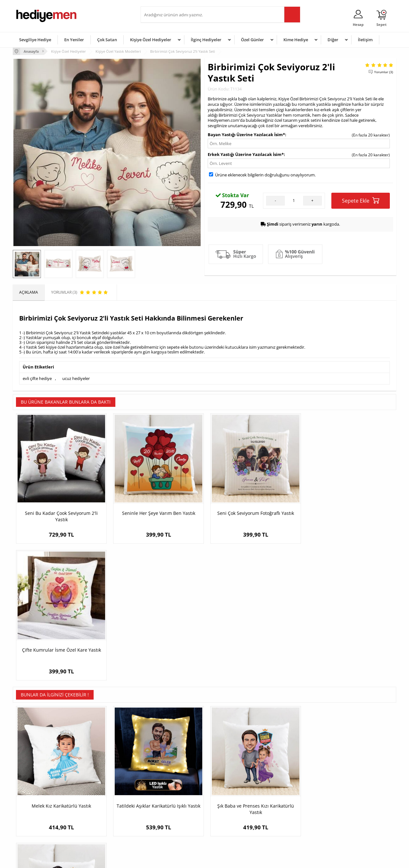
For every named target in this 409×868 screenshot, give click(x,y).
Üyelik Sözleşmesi (32, 794)
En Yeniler (74, 40)
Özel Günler (252, 40)
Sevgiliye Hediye (35, 40)
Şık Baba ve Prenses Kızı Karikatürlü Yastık (252, 670)
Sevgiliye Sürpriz (95, 823)
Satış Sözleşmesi (31, 804)
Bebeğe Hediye (285, 814)
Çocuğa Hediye (285, 804)
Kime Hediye (296, 40)
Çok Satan (107, 40)
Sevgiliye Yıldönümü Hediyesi (170, 833)
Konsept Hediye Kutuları (165, 785)
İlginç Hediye (283, 833)
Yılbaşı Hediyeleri (223, 804)
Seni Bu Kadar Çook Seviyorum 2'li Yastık (61, 515)
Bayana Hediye (285, 794)
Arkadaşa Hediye (287, 823)
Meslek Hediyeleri (96, 833)
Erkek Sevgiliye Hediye (164, 814)
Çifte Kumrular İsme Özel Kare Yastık (348, 512)
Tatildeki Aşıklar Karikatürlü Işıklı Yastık (157, 670)
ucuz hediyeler (76, 378)
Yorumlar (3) (384, 72)
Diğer (333, 40)
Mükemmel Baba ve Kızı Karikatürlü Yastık (348, 670)
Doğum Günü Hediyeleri (229, 794)
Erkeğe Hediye (285, 785)
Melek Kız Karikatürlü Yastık (61, 666)
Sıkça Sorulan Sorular (35, 833)
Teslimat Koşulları (32, 785)
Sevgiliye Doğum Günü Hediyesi (172, 804)
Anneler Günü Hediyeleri (230, 814)
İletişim (365, 40)
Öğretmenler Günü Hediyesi (233, 823)
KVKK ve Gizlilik (29, 823)
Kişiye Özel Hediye (96, 785)
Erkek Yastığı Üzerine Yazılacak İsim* (246, 154)
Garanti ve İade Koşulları (38, 814)
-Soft (171, 860)
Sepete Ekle (361, 201)
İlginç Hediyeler (206, 40)
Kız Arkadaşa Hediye (98, 804)
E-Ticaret (185, 860)
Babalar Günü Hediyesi (228, 833)
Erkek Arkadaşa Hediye (100, 794)
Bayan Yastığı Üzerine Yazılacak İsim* (246, 135)
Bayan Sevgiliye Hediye (164, 823)
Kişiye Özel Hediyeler (151, 40)
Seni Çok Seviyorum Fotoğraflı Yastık (252, 512)
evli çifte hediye (37, 378)
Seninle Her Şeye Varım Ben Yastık (157, 512)
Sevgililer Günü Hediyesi (229, 785)
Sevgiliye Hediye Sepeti (164, 794)
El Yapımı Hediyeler (97, 814)
